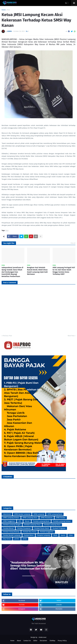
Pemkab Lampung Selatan (62, 521)
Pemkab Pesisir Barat (42, 528)
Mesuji (27, 521)
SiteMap (52, 641)
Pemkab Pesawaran (24, 528)
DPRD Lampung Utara (30, 518)
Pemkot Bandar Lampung (12, 535)
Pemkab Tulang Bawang (11, 532)
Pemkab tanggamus (47, 532)
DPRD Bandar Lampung (22, 514)
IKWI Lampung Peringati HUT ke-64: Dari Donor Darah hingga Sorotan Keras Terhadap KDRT (64, 271)
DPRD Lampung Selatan (11, 518)
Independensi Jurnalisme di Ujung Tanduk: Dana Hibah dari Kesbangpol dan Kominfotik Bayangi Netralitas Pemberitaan (12, 272)
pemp (25, 539)
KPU (20, 521)
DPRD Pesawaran (47, 518)
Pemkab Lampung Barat (41, 521)
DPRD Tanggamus (9, 521)
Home (4, 10)
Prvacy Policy (62, 641)
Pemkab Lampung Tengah (12, 525)
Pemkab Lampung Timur (32, 525)
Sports (63, 535)
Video (71, 535)
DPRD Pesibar (61, 518)
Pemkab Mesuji (8, 528)
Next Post (71, 336)
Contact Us (27, 641)
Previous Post (7, 336)
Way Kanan (7, 539)
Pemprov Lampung (43, 535)
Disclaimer (43, 641)
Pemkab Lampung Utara (52, 525)
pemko (17, 539)
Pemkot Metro (29, 535)
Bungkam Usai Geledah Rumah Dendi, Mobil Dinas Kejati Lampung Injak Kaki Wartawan (37, 271)
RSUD (55, 535)
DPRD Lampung (39, 514)
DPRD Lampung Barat (55, 514)
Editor (35, 641)
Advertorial (7, 514)
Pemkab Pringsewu (59, 528)
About (19, 641)
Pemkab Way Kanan (30, 532)
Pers (8, 10)
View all (73, 243)
